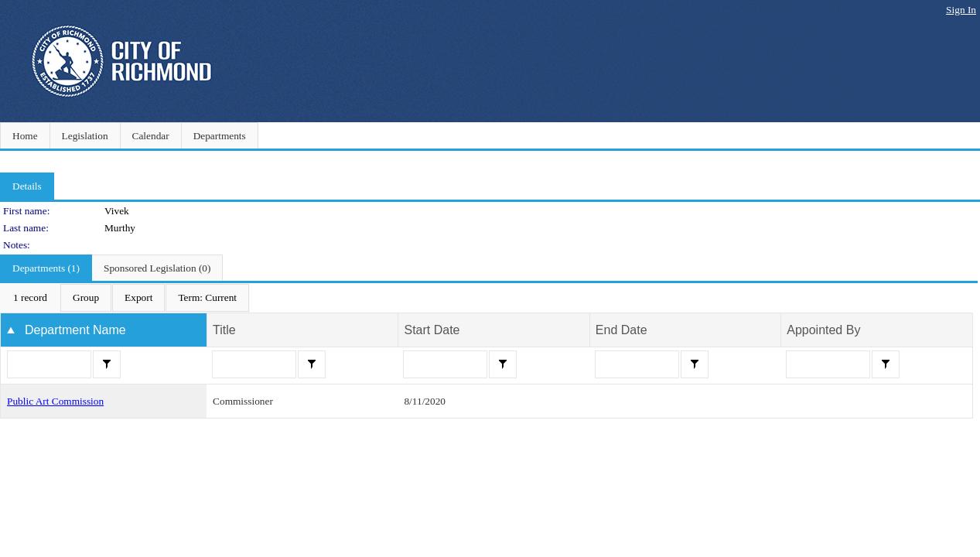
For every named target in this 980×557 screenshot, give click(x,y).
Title (224, 330)
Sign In (961, 10)
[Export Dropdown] (138, 298)
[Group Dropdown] (86, 298)
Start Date (432, 330)
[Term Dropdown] (207, 298)
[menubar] (125, 298)
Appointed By (823, 330)
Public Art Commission (55, 401)
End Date (621, 330)
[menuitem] (30, 298)
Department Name (75, 330)
